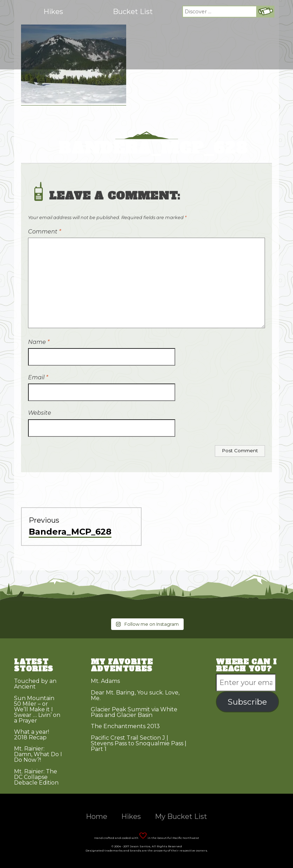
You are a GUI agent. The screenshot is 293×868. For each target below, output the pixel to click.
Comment (45, 232)
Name (39, 342)
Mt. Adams (105, 681)
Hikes (53, 12)
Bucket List (133, 12)
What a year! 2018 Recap (32, 735)
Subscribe (247, 702)
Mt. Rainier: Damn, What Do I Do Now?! (38, 754)
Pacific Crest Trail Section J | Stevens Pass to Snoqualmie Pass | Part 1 (139, 743)
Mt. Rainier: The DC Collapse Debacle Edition (36, 777)
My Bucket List (181, 816)
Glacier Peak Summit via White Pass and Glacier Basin (134, 712)
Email (38, 377)
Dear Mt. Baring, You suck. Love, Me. (135, 695)
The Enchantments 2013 (125, 726)
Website (40, 413)
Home (97, 816)
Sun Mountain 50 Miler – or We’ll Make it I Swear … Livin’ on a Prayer (37, 709)
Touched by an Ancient (35, 684)
